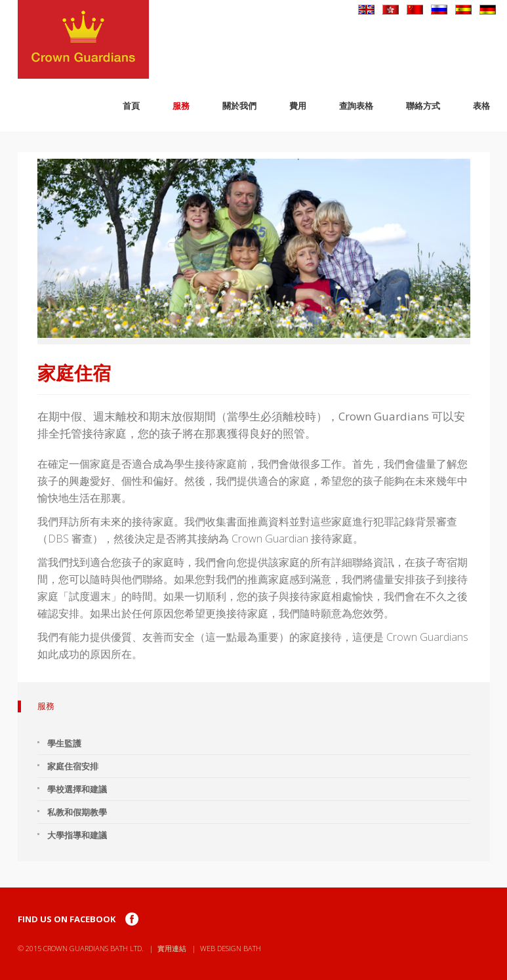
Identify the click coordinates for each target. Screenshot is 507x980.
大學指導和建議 (77, 835)
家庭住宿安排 (73, 766)
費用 (298, 106)
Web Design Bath (231, 948)
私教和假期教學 (77, 812)
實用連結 (172, 948)
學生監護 (64, 743)
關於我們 (239, 106)
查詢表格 (356, 106)
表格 (481, 106)
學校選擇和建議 (77, 789)
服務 (181, 106)
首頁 (131, 106)
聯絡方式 (423, 106)
